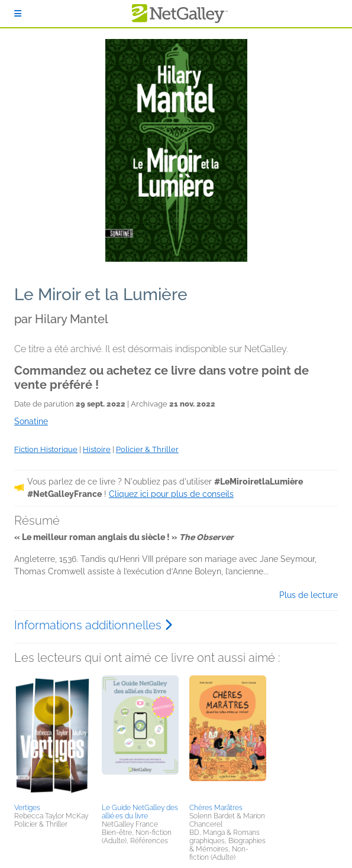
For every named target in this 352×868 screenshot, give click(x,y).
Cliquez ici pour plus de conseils (171, 494)
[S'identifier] (18, 14)
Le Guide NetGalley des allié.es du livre (140, 812)
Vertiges (27, 808)
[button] (53, 737)
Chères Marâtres (216, 808)
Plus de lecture (309, 595)
